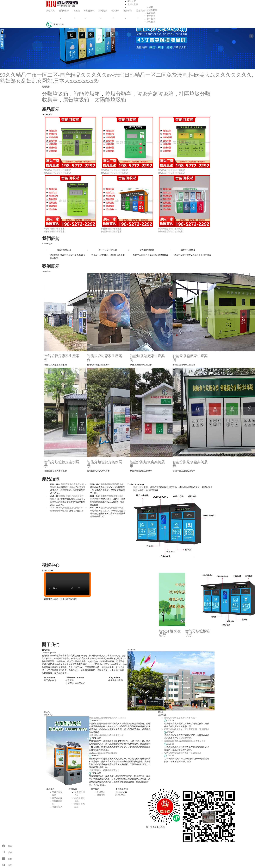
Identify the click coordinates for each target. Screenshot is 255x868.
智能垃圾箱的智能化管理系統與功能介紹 (107, 718)
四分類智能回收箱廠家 (111, 229)
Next (251, 36)
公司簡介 (101, 792)
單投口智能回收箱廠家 (54, 229)
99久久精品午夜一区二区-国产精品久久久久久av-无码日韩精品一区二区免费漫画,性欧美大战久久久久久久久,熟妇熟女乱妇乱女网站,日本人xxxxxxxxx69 (127, 78)
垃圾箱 (77, 11)
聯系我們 (141, 11)
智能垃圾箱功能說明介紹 (112, 484)
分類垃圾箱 (55, 94)
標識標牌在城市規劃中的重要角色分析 (106, 735)
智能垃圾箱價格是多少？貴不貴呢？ (180, 718)
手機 (6, 853)
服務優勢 (101, 795)
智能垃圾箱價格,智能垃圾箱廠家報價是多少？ (185, 741)
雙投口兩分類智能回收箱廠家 (57, 170)
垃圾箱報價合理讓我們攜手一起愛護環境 (182, 753)
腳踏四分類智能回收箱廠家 (170, 229)
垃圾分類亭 (89, 11)
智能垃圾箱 (64, 11)
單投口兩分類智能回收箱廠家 (114, 170)
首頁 (6, 846)
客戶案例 (115, 11)
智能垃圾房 (57, 807)
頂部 (6, 865)
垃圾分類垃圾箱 (155, 94)
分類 (6, 859)
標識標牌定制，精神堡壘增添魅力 (104, 770)
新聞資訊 (103, 11)
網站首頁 (50, 11)
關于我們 (128, 11)
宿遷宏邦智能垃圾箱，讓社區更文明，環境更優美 (187, 729)
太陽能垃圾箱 (110, 100)
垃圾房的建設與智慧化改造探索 (103, 753)
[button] (64, 18)
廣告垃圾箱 (76, 100)
